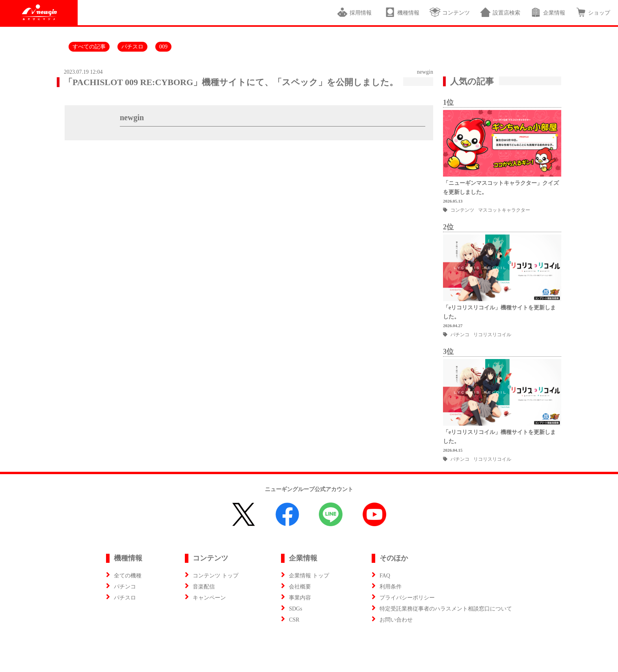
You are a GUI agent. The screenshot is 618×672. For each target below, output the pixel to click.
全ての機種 (128, 576)
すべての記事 (89, 47)
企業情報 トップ (309, 576)
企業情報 (548, 12)
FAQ (385, 576)
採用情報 (356, 12)
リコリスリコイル (492, 335)
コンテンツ (450, 12)
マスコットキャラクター (504, 210)
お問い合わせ (396, 620)
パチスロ (132, 47)
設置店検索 (500, 12)
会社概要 (300, 587)
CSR (294, 620)
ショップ (593, 12)
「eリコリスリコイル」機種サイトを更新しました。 (499, 312)
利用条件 (391, 587)
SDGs (295, 609)
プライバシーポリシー (407, 598)
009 (163, 47)
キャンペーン (209, 598)
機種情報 (402, 12)
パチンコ (460, 335)
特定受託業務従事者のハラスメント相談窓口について (446, 609)
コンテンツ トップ (216, 576)
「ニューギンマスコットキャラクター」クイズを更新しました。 (501, 188)
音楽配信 (204, 587)
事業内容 (300, 598)
